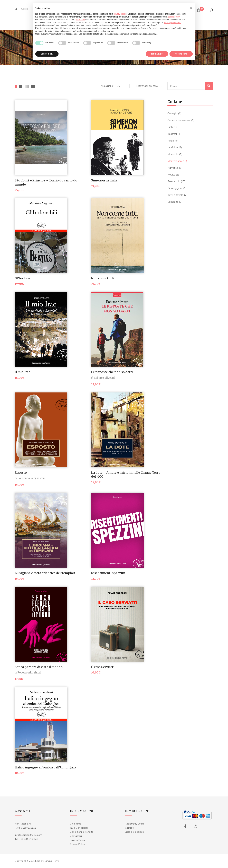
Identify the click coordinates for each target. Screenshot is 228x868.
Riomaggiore (175, 188)
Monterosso (175, 161)
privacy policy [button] (120, 14)
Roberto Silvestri (104, 378)
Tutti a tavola (175, 195)
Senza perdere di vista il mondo (39, 667)
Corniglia (172, 113)
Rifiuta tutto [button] (157, 54)
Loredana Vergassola (31, 478)
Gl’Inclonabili (25, 278)
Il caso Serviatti (103, 667)
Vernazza (173, 202)
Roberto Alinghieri (29, 673)
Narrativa (173, 168)
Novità (171, 175)
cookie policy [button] (174, 17)
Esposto (21, 473)
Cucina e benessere (179, 120)
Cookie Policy (77, 844)
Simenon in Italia (104, 180)
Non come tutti (103, 278)
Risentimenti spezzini (108, 573)
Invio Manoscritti (79, 828)
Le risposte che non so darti (112, 372)
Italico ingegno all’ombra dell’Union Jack (46, 767)
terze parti (80, 20)
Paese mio (174, 181)
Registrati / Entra (134, 824)
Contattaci (76, 836)
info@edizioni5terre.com (28, 835)
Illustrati (172, 134)
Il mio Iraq (23, 372)
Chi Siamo (76, 824)
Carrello (129, 828)
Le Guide (173, 147)
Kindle (171, 141)
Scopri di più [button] (47, 54)
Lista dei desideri (134, 832)
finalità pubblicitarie (172, 23)
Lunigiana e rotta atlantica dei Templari (45, 573)
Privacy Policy (77, 840)
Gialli (170, 127)
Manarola (173, 154)
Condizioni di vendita (82, 832)
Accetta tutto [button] (181, 54)
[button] (191, 8)
